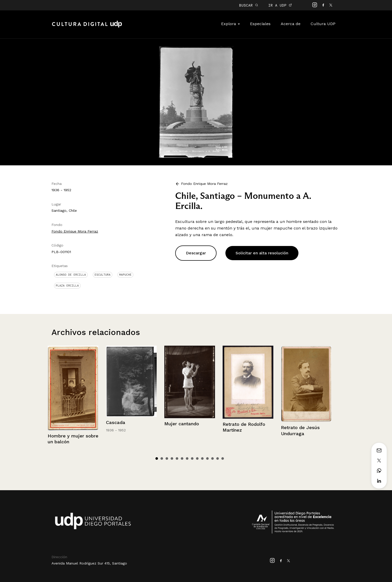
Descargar (196, 253)
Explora (230, 24)
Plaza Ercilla (67, 286)
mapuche (125, 275)
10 (202, 458)
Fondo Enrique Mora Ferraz (75, 231)
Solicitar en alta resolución (262, 253)
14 (223, 458)
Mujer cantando (182, 424)
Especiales (260, 24)
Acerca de (291, 24)
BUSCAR (249, 5)
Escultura (103, 275)
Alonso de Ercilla (71, 275)
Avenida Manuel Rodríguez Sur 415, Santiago (89, 563)
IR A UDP (280, 5)
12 (212, 458)
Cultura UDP (323, 24)
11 (207, 458)
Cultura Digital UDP (87, 27)
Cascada (116, 422)
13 (218, 458)
